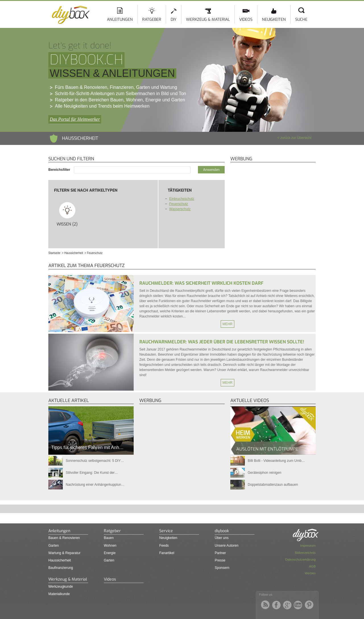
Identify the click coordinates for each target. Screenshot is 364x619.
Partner (220, 553)
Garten (54, 546)
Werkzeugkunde (61, 587)
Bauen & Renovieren (64, 538)
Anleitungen (120, 20)
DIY (174, 20)
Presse (220, 560)
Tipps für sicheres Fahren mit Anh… (87, 447)
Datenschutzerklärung (300, 559)
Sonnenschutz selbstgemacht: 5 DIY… (95, 461)
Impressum (308, 546)
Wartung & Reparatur (64, 553)
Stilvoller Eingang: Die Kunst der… (92, 473)
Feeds (164, 546)
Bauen (109, 538)
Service (166, 531)
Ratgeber (152, 20)
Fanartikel (167, 553)
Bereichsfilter (60, 170)
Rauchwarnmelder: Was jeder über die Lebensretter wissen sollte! (222, 342)
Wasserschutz (180, 209)
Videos (246, 20)
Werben (310, 573)
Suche (301, 20)
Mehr (227, 324)
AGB (312, 566)
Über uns (222, 538)
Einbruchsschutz (182, 199)
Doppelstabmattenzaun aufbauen (273, 485)
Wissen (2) (67, 214)
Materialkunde (59, 594)
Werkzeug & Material (208, 20)
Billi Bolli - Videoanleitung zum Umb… (276, 461)
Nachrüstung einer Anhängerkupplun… (95, 485)
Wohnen (110, 546)
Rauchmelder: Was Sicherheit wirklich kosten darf (201, 283)
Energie (110, 553)
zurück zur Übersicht (296, 138)
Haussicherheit (60, 560)
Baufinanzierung (61, 568)
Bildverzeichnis (305, 553)
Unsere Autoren (227, 546)
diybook (222, 531)
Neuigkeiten (274, 20)
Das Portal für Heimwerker (75, 119)
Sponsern (222, 568)
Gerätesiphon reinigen (264, 473)
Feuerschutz (179, 204)
